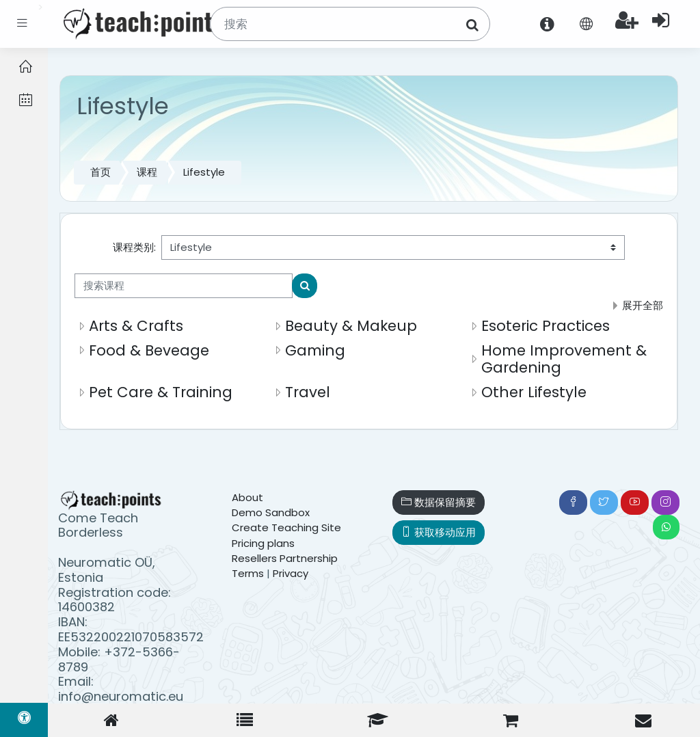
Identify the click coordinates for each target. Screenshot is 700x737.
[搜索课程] (184, 286)
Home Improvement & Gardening (564, 359)
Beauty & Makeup (351, 326)
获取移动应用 (439, 532)
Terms (248, 573)
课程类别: (134, 247)
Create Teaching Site (286, 527)
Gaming (315, 350)
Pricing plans (263, 543)
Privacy (291, 573)
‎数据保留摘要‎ (439, 502)
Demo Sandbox (271, 512)
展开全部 (643, 305)
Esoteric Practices (546, 326)
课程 (147, 172)
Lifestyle (204, 172)
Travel (308, 392)
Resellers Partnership (285, 558)
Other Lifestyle (534, 392)
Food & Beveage (149, 350)
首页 (100, 172)
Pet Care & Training (161, 392)
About (247, 497)
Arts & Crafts (136, 326)
